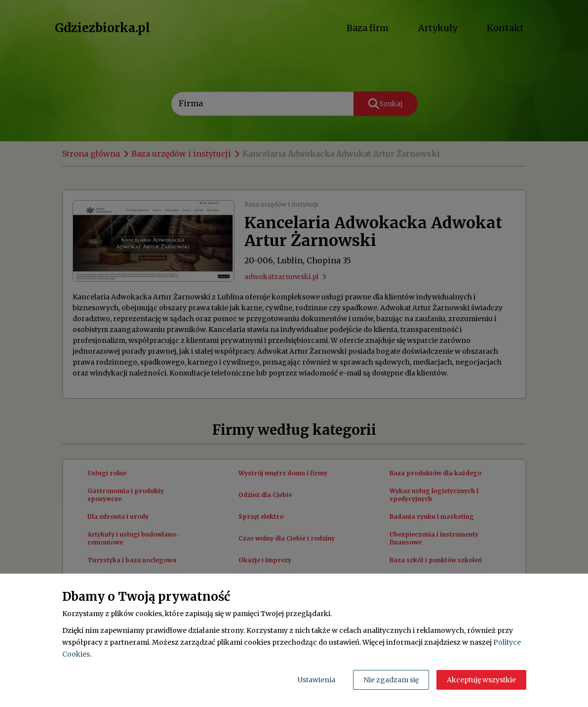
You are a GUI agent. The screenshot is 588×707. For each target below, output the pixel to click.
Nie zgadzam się (391, 680)
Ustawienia (316, 680)
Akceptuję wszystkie (481, 680)
